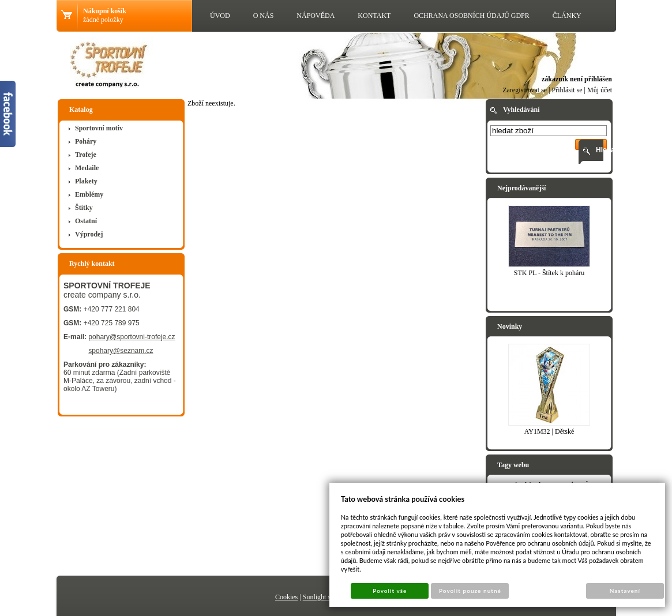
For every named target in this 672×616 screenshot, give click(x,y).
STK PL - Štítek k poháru (549, 273)
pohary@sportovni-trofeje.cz (132, 337)
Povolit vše (390, 591)
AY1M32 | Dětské (549, 431)
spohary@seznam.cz (121, 351)
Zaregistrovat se (525, 90)
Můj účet (600, 90)
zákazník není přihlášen (577, 79)
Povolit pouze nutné (470, 591)
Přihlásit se (567, 90)
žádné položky (103, 20)
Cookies (286, 597)
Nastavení (625, 591)
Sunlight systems (326, 597)
